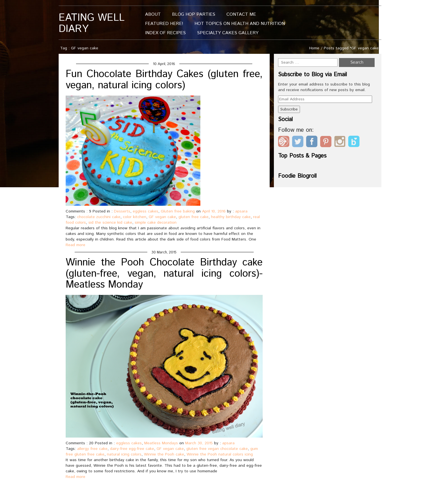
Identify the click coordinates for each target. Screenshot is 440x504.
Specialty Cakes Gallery (228, 33)
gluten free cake (193, 217)
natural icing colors (124, 454)
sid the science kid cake (110, 223)
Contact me (241, 14)
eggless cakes (145, 211)
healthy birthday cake (231, 217)
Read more (75, 245)
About (153, 14)
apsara (241, 211)
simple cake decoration (156, 223)
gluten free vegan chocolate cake (217, 449)
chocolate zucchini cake (99, 217)
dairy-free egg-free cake (132, 449)
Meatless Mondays (161, 443)
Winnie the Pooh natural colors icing (220, 454)
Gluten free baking (178, 211)
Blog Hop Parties (194, 14)
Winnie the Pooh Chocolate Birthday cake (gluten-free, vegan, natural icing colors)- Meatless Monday (164, 274)
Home (314, 48)
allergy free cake (92, 449)
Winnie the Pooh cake (164, 454)
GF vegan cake (162, 217)
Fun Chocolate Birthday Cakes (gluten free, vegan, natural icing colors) (164, 80)
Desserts (122, 211)
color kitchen (135, 217)
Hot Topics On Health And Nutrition (240, 24)
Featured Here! (164, 24)
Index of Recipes (165, 33)
